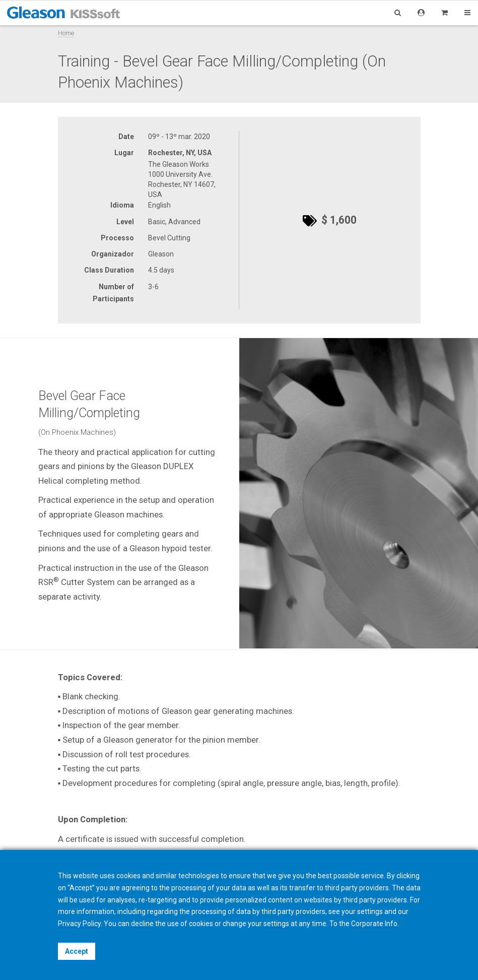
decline (142, 924)
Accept (77, 951)
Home (66, 33)
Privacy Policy (79, 924)
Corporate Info (374, 924)
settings (276, 924)
